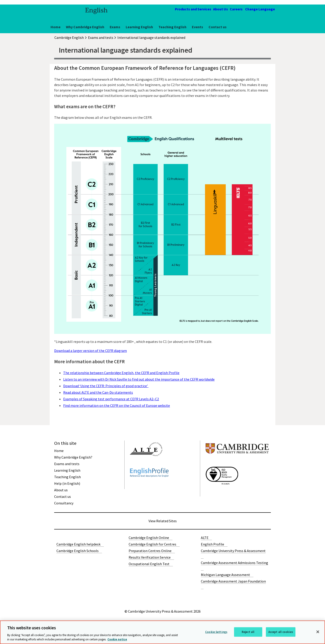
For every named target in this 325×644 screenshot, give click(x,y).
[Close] (318, 632)
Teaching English (172, 27)
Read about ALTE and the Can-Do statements (98, 392)
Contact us (218, 27)
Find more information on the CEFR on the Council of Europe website (117, 405)
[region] (162, 632)
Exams (115, 27)
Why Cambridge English (85, 27)
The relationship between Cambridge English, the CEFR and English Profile (121, 373)
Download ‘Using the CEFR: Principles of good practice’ (106, 386)
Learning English (139, 27)
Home (56, 27)
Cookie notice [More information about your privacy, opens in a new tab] (117, 639)
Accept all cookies (281, 632)
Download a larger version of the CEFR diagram (91, 351)
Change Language (260, 9)
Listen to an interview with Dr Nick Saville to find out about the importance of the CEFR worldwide (139, 379)
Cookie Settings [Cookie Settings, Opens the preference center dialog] (216, 632)
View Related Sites (163, 521)
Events (197, 27)
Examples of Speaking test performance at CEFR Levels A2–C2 (111, 399)
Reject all (248, 632)
